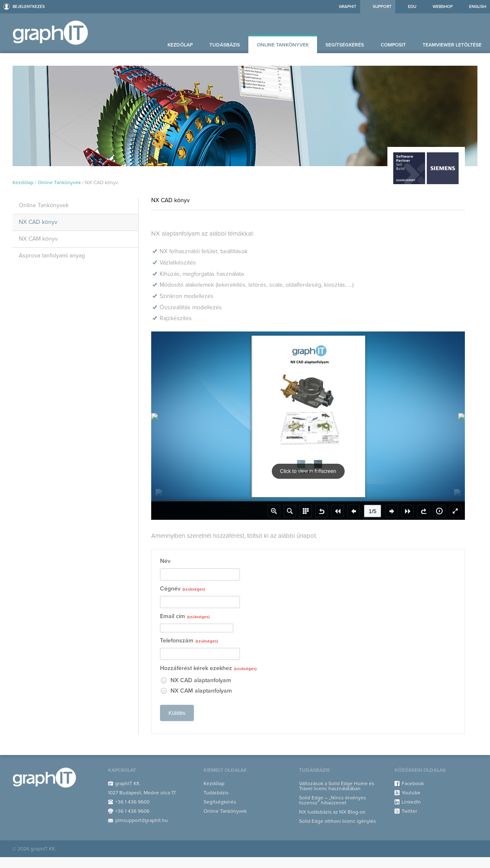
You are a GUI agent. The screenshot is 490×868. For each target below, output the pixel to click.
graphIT (348, 7)
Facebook (413, 783)
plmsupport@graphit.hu (142, 820)
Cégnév (182, 589)
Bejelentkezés (29, 7)
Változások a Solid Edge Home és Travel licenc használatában (337, 786)
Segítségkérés (345, 45)
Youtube (411, 793)
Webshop (443, 7)
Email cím (185, 617)
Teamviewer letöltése (452, 45)
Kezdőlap (180, 45)
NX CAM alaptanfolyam (196, 691)
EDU (412, 7)
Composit (393, 45)
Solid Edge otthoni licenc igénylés (338, 821)
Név (165, 561)
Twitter (409, 811)
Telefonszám (189, 641)
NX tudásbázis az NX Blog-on (332, 812)
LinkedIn (411, 802)
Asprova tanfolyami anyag (52, 256)
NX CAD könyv (38, 222)
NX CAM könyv (38, 239)
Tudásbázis (225, 45)
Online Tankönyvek (283, 45)
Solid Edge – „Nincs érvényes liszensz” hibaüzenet (333, 800)
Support (382, 7)
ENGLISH (478, 7)
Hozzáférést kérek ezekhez (208, 669)
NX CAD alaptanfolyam (196, 681)
